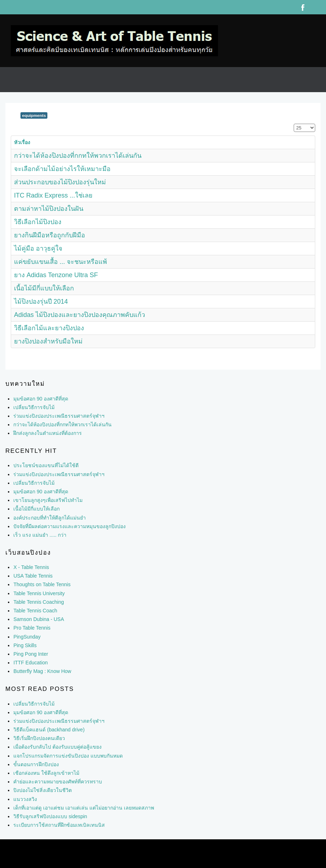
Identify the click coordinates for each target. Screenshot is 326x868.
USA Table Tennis (33, 576)
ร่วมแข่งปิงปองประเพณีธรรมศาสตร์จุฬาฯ (59, 474)
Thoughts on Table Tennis (42, 584)
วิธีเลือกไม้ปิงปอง (38, 222)
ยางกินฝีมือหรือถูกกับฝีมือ (50, 235)
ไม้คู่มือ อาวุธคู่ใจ (38, 248)
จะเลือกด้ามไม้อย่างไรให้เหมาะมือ (62, 169)
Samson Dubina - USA (39, 619)
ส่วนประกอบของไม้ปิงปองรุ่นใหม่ (60, 182)
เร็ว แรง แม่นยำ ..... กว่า (40, 535)
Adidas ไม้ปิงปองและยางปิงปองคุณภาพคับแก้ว (80, 315)
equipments (34, 115)
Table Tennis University (39, 593)
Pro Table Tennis (32, 628)
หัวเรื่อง (22, 142)
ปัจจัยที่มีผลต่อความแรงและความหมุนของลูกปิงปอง (69, 526)
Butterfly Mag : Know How (42, 671)
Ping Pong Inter (31, 654)
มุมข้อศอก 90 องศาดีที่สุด (41, 492)
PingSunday (27, 637)
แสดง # (294, 124)
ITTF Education (31, 663)
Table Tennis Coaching (39, 602)
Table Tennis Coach (35, 611)
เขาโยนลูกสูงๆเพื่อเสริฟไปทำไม (48, 500)
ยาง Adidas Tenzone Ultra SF (56, 275)
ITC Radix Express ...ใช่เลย (53, 195)
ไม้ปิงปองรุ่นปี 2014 (41, 302)
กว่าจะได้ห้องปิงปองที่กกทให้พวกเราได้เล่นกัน (78, 156)
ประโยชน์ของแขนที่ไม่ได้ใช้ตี (46, 465)
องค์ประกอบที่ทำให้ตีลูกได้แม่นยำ (50, 518)
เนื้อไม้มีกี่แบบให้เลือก (44, 288)
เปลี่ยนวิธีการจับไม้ (34, 483)
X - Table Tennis (31, 567)
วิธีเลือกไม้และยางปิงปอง (49, 328)
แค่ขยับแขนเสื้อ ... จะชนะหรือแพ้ (60, 262)
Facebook (303, 7)
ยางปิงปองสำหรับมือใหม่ (48, 341)
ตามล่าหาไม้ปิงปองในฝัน (49, 209)
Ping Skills (25, 645)
